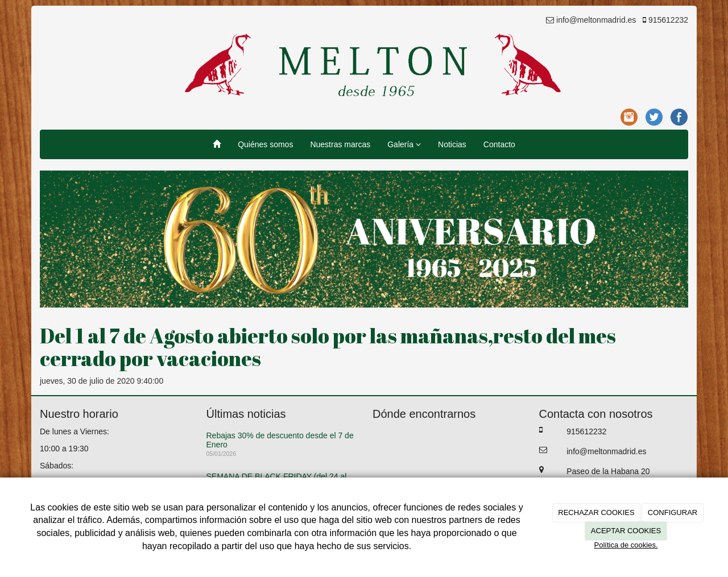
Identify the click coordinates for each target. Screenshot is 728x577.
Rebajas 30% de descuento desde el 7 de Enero (280, 440)
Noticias (452, 144)
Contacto (499, 144)
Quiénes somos (265, 144)
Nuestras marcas (340, 144)
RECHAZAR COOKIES (596, 512)
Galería (404, 144)
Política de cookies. (626, 545)
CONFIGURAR (673, 512)
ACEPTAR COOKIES (626, 531)
